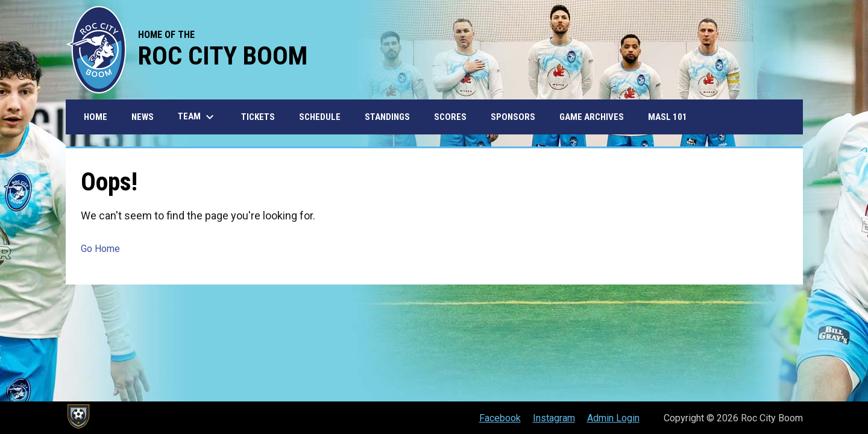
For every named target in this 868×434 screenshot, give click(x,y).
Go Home (100, 249)
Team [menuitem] (197, 117)
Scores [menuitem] (450, 117)
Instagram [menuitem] (554, 418)
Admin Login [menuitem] (613, 418)
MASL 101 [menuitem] (668, 117)
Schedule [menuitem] (320, 117)
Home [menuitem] (96, 117)
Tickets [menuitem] (258, 117)
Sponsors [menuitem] (513, 117)
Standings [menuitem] (387, 117)
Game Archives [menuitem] (592, 117)
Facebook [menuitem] (500, 418)
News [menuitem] (143, 117)
